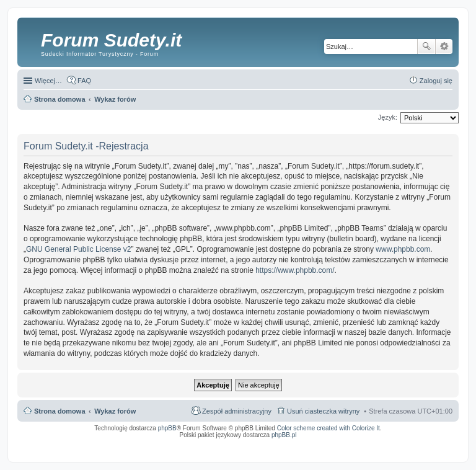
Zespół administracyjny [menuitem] (237, 411)
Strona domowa (60, 411)
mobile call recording (442, 447)
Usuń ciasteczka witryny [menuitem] (323, 411)
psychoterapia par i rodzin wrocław (430, 451)
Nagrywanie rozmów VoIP (358, 443)
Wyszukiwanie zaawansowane (444, 47)
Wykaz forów (115, 411)
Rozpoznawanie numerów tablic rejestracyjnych (420, 443)
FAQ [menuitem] (84, 81)
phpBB (167, 428)
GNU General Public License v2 (78, 249)
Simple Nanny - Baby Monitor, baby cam (259, 443)
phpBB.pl (284, 435)
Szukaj (426, 47)
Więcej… (48, 81)
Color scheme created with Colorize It (328, 428)
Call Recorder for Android (315, 443)
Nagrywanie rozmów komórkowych (395, 447)
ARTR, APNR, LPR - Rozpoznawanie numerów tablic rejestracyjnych (169, 443)
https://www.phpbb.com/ (295, 270)
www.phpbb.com (403, 249)
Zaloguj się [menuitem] (436, 81)
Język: (388, 117)
